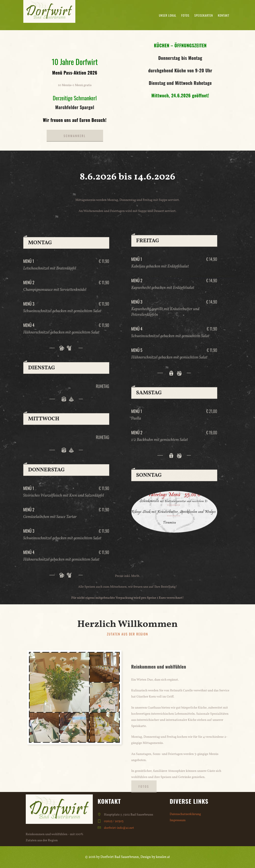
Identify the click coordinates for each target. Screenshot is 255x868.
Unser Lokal (168, 15)
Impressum (178, 820)
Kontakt (224, 15)
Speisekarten (204, 15)
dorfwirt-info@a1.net (119, 828)
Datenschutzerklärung (185, 814)
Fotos (185, 15)
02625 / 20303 (114, 821)
